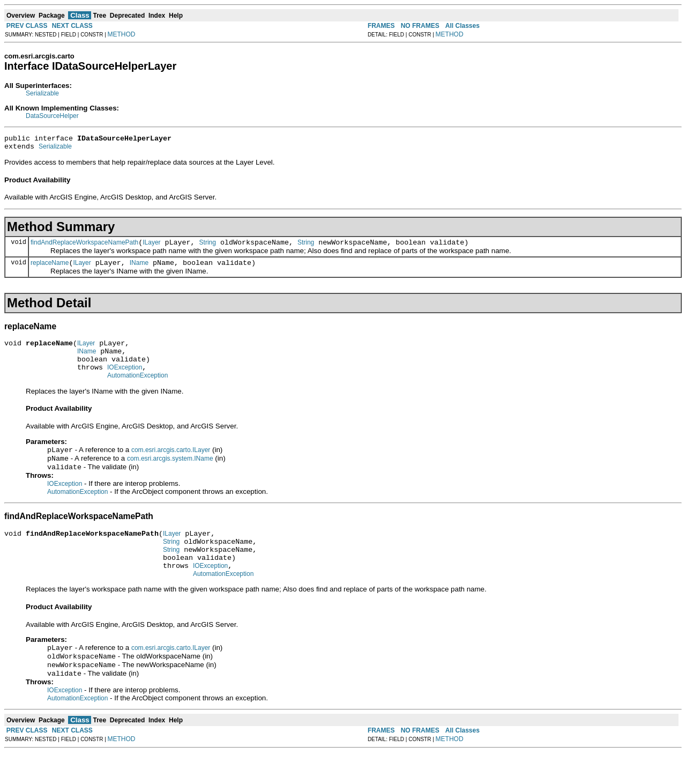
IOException (125, 380)
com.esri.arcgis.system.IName (170, 475)
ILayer (151, 247)
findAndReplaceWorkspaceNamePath (84, 247)
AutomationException (137, 390)
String (208, 247)
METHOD (122, 34)
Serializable (42, 93)
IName (139, 269)
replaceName (50, 269)
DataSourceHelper (52, 116)
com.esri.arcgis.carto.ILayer (171, 465)
